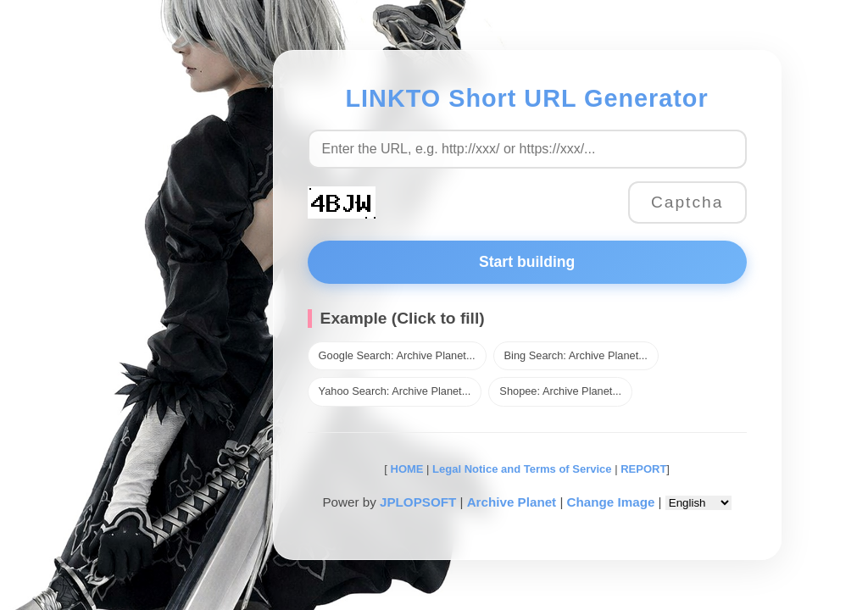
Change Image (611, 502)
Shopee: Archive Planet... (560, 391)
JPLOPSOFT (418, 502)
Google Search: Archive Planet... (397, 355)
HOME (406, 469)
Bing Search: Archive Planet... (576, 355)
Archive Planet (512, 502)
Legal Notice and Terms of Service (522, 469)
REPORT (643, 469)
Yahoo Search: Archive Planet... (395, 391)
